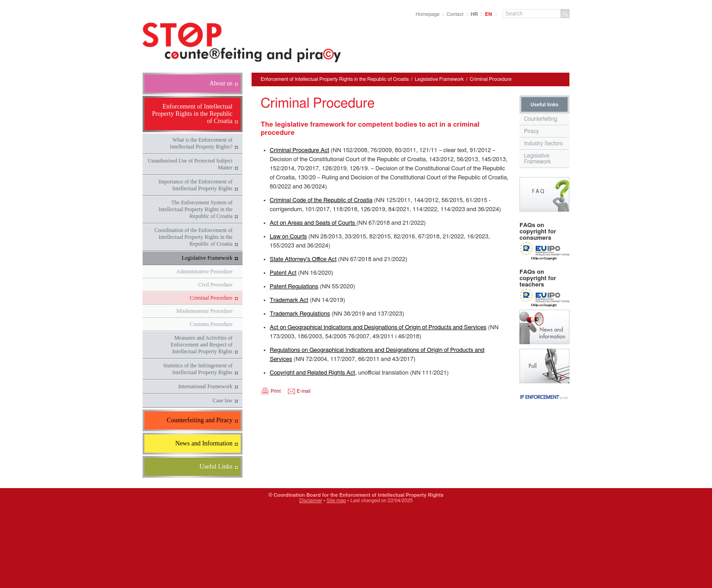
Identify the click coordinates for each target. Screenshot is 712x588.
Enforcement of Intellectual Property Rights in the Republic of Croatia (335, 79)
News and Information (544, 327)
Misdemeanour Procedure (204, 311)
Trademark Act (289, 300)
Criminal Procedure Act (299, 151)
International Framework (205, 386)
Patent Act (283, 273)
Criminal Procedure (211, 298)
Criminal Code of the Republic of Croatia (321, 200)
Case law (222, 400)
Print (276, 391)
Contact (455, 14)
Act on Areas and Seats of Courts (313, 223)
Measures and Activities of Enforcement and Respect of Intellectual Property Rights (202, 345)
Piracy (532, 131)
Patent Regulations (294, 287)
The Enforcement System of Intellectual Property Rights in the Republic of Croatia (195, 209)
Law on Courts (288, 237)
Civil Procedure (215, 285)
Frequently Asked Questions (544, 194)
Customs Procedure (211, 324)
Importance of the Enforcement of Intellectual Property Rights (195, 185)
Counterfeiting (541, 119)
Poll (544, 366)
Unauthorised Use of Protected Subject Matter (190, 164)
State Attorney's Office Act (303, 259)
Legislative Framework (207, 258)
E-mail (304, 391)
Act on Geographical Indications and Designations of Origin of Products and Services (378, 328)
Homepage (428, 14)
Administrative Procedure (204, 272)
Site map (336, 501)
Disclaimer (311, 501)
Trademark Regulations (300, 314)
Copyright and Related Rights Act (312, 373)
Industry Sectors (543, 143)
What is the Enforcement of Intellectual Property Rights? (201, 143)
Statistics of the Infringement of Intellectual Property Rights (198, 369)
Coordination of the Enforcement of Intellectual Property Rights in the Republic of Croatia (193, 237)
